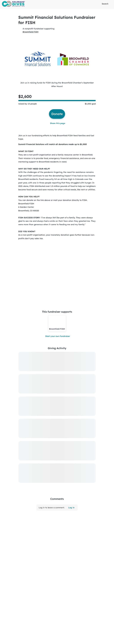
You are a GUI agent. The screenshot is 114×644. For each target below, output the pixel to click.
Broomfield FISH (31, 32)
